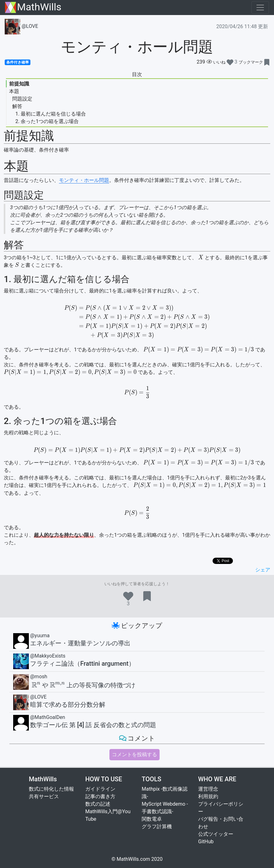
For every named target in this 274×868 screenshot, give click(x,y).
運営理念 (208, 789)
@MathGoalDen (48, 717)
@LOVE (21, 26)
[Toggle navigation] (260, 8)
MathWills (33, 7)
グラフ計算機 (157, 827)
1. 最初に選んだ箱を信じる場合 (51, 114)
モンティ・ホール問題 (84, 180)
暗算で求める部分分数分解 (68, 705)
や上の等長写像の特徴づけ (83, 685)
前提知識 (19, 84)
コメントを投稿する (134, 754)
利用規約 (208, 796)
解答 (17, 106)
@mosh (39, 677)
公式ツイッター (216, 834)
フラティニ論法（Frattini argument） (82, 664)
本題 (14, 91)
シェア (263, 570)
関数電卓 (152, 819)
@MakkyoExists (48, 656)
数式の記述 (98, 804)
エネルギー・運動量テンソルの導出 (80, 643)
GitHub (206, 842)
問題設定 (22, 99)
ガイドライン (100, 789)
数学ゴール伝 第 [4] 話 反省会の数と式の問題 (93, 725)
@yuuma (40, 635)
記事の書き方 (100, 796)
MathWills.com (133, 859)
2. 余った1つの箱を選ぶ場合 (47, 121)
